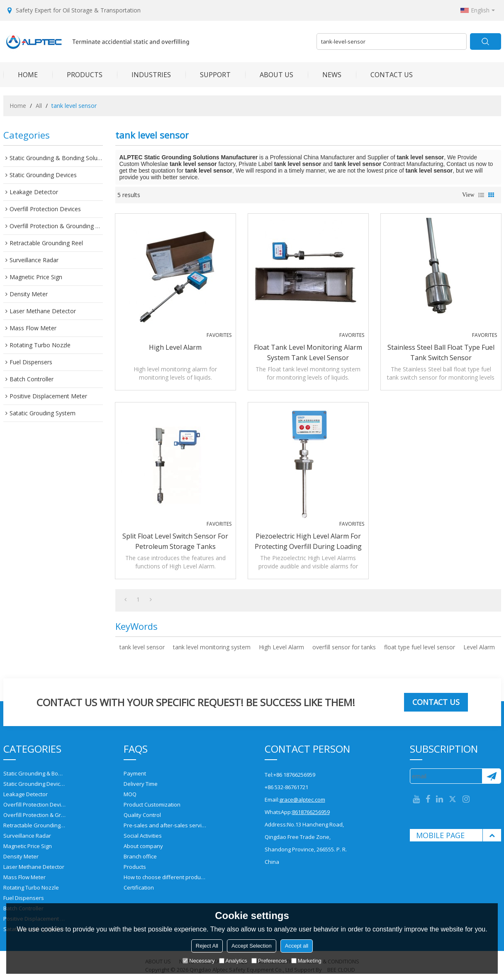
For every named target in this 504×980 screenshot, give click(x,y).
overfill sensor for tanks (344, 647)
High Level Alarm (175, 347)
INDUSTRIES (144, 75)
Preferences (269, 961)
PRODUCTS (77, 75)
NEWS (325, 75)
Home (18, 106)
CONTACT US (384, 75)
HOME (21, 75)
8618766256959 (311, 812)
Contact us (436, 702)
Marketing (306, 961)
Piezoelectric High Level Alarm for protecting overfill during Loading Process (308, 542)
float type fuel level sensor (420, 647)
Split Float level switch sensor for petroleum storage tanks (175, 541)
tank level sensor (142, 647)
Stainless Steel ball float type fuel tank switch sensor (441, 352)
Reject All (207, 946)
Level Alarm (479, 647)
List (481, 195)
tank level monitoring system (212, 647)
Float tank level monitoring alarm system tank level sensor (308, 352)
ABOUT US (269, 75)
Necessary (198, 961)
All (39, 106)
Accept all (297, 946)
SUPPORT (208, 75)
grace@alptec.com (302, 800)
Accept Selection (252, 946)
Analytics (233, 961)
